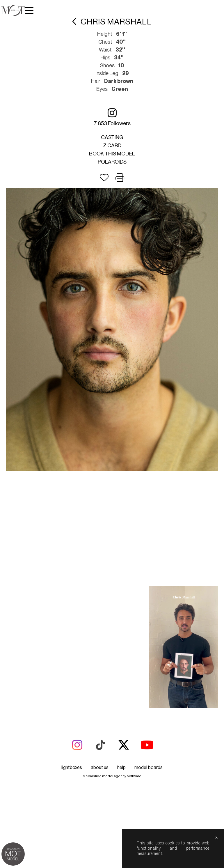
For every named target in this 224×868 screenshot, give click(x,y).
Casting (112, 137)
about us (100, 664)
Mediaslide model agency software (112, 673)
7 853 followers (112, 117)
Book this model (112, 154)
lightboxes (72, 664)
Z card (112, 146)
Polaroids (112, 162)
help (121, 664)
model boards (149, 664)
